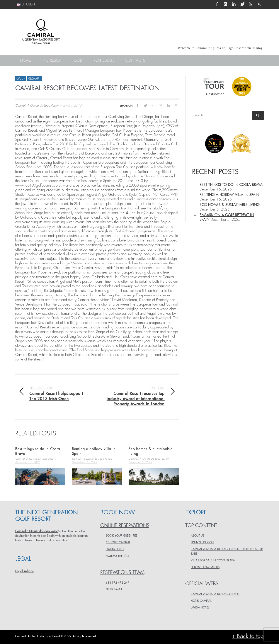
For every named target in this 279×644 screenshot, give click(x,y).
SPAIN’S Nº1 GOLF (202, 542)
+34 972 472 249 (117, 583)
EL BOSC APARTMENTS (205, 567)
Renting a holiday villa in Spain (229, 195)
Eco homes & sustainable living (230, 205)
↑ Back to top (248, 636)
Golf (21, 78)
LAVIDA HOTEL (115, 549)
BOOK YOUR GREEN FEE (122, 536)
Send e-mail (114, 589)
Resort (34, 78)
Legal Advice (25, 571)
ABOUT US (197, 536)
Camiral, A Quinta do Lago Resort (37, 105)
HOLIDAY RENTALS (117, 556)
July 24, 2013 (72, 105)
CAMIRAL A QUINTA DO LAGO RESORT (216, 594)
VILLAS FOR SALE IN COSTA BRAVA (213, 560)
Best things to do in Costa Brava (231, 185)
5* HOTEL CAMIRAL (118, 542)
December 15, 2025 (28, 463)
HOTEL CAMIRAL (201, 601)
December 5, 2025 (140, 463)
